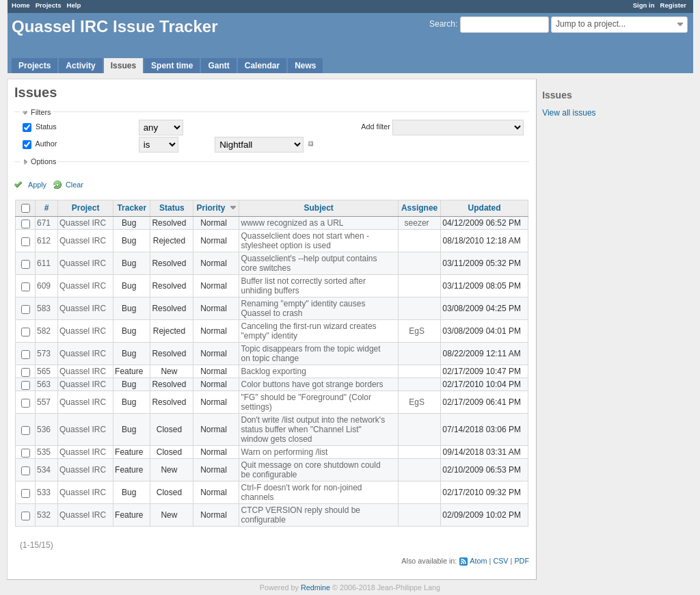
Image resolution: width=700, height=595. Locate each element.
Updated (485, 208)
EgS (417, 331)
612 (44, 241)
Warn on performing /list (284, 452)
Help (74, 5)
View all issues (569, 113)
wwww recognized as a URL (292, 223)
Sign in (644, 5)
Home (21, 5)
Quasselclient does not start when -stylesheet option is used (305, 241)
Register (673, 5)
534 (44, 470)
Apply (37, 185)
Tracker (132, 208)
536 (44, 429)
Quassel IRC (83, 223)
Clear (75, 185)
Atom (478, 561)
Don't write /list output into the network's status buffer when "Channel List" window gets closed (313, 429)
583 (44, 308)
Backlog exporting (273, 371)
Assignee (419, 208)
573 (44, 354)
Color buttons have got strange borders (312, 384)
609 (44, 286)
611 (44, 263)
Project (86, 208)
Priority (211, 208)
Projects (49, 5)
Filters (41, 112)
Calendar (262, 66)
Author (45, 144)
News (305, 66)
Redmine (315, 587)
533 (44, 492)
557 (44, 402)
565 (44, 371)
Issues (123, 66)
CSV (500, 561)
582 (44, 331)
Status (45, 127)
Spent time (172, 66)
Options (43, 161)
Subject (319, 208)
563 (44, 384)
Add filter (376, 127)
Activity (80, 66)
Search (442, 24)
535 (44, 452)
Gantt (218, 66)
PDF (522, 561)
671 (44, 223)
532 (44, 515)
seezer (417, 223)
